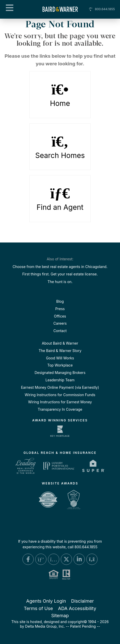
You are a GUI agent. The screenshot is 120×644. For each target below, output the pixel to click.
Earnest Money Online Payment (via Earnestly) (60, 387)
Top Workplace (60, 365)
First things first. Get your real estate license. (60, 274)
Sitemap (60, 616)
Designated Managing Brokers (60, 373)
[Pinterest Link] (41, 559)
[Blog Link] (92, 559)
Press (60, 309)
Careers (60, 323)
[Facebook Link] (28, 559)
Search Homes (60, 147)
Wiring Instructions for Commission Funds (60, 395)
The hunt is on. (60, 282)
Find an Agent (60, 199)
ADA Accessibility (77, 608)
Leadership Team (60, 380)
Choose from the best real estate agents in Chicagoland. (60, 267)
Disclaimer (82, 601)
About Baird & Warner (60, 343)
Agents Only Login (46, 601)
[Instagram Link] (54, 559)
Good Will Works (60, 358)
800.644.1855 (105, 9)
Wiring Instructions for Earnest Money (60, 402)
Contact (60, 331)
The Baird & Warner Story (60, 351)
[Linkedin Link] (79, 559)
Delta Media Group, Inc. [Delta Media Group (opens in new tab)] (45, 626)
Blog (60, 301)
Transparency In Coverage (60, 409)
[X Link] (66, 559)
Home (60, 95)
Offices (60, 316)
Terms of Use (38, 608)
